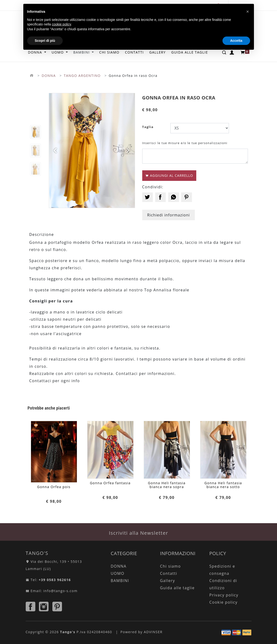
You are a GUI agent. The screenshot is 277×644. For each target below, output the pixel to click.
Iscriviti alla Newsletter (138, 533)
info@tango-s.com (61, 591)
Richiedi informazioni (169, 215)
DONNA (49, 76)
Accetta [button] (236, 41)
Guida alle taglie (177, 588)
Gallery (168, 581)
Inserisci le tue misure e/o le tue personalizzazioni (185, 143)
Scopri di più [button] (45, 41)
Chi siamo (170, 566)
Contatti (169, 573)
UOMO (118, 573)
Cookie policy (223, 602)
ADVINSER (153, 632)
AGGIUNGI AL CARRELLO (169, 175)
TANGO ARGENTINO (82, 76)
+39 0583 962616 (55, 580)
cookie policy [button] (61, 24)
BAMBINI (120, 581)
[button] (55, 150)
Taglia (148, 127)
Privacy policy (224, 595)
